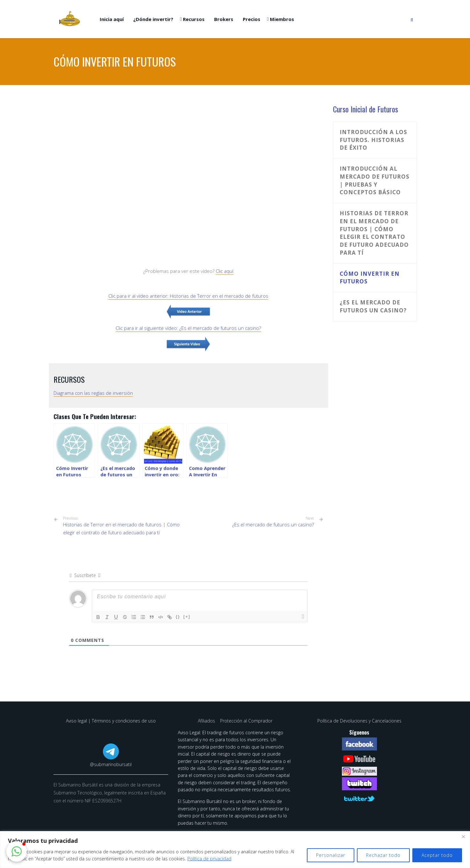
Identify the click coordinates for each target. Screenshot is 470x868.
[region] (235, 850)
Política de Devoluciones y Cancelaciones (359, 721)
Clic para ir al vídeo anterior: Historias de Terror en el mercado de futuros (188, 296)
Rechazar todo (383, 855)
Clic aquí (224, 271)
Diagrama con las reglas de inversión (93, 393)
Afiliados (207, 721)
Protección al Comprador (246, 721)
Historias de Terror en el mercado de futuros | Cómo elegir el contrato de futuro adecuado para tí (123, 526)
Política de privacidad (209, 859)
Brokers (224, 19)
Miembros (282, 19)
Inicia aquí (112, 19)
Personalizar (331, 855)
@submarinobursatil (111, 764)
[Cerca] (463, 836)
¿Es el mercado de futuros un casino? (273, 524)
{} (178, 617)
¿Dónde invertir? (153, 19)
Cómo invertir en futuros (370, 278)
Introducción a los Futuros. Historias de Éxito (373, 140)
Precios (252, 19)
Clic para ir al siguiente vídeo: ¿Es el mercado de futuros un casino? (188, 328)
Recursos (194, 19)
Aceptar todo (437, 855)
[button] (17, 851)
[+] (187, 617)
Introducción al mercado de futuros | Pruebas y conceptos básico (375, 180)
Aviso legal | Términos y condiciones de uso (111, 721)
